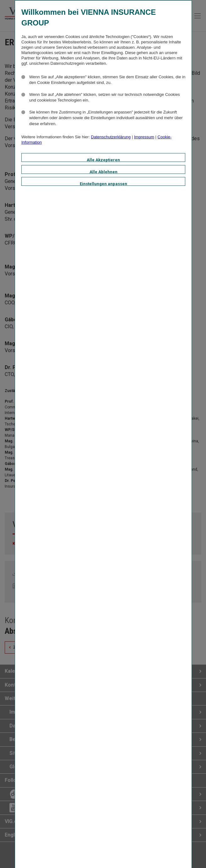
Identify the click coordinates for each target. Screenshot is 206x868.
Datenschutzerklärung (111, 137)
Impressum (144, 137)
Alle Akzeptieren (103, 160)
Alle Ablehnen (103, 172)
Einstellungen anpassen (103, 184)
